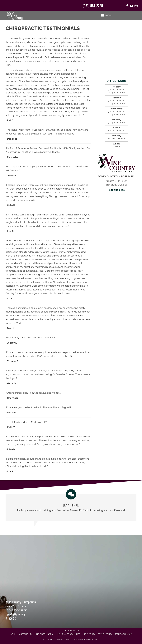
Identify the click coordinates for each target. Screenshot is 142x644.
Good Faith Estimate (53, 640)
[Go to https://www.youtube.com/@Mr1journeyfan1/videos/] (132, 6)
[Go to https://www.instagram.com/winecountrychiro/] (136, 6)
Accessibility (26, 634)
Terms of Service (123, 634)
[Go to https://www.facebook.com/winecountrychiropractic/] (127, 6)
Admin (13, 634)
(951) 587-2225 (93, 5)
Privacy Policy (105, 634)
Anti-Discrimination (45, 634)
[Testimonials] (71, 508)
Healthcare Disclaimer (69, 634)
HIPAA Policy (89, 634)
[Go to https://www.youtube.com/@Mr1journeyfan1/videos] (10, 619)
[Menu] (106, 16)
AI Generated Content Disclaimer (83, 640)
